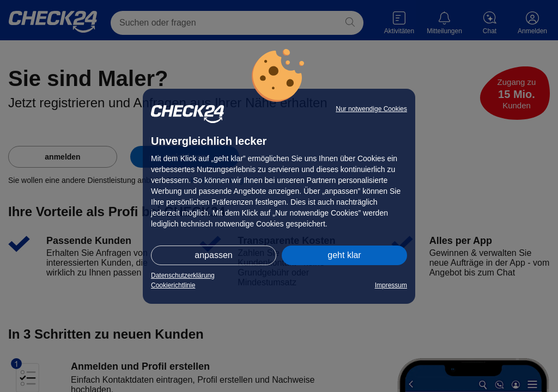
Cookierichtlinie (173, 285)
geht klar (344, 255)
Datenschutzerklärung (183, 275)
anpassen (213, 255)
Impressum (391, 285)
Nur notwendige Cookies (371, 109)
